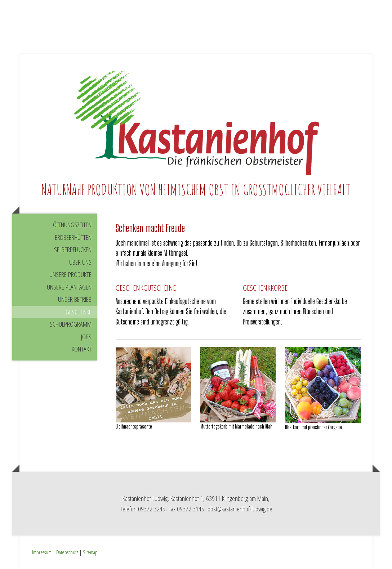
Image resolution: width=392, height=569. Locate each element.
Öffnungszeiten (72, 225)
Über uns (80, 262)
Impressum (42, 552)
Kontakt (82, 349)
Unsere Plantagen (69, 287)
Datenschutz (67, 552)
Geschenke (79, 312)
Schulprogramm (71, 324)
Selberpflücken (73, 250)
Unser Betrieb (75, 299)
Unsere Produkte (70, 274)
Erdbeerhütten (73, 237)
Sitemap (90, 552)
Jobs (86, 337)
